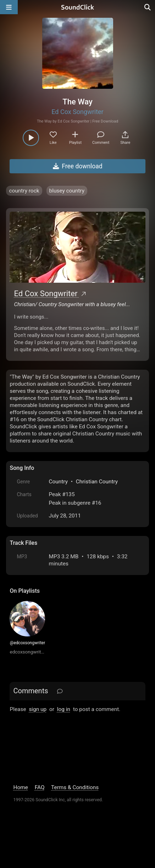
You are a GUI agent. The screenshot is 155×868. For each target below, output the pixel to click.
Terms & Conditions (75, 787)
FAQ (40, 787)
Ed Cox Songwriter (77, 112)
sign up (38, 709)
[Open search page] (148, 7)
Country (58, 482)
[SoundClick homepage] (78, 7)
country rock (24, 191)
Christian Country (97, 482)
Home (20, 787)
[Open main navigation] (9, 7)
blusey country (67, 191)
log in (64, 709)
